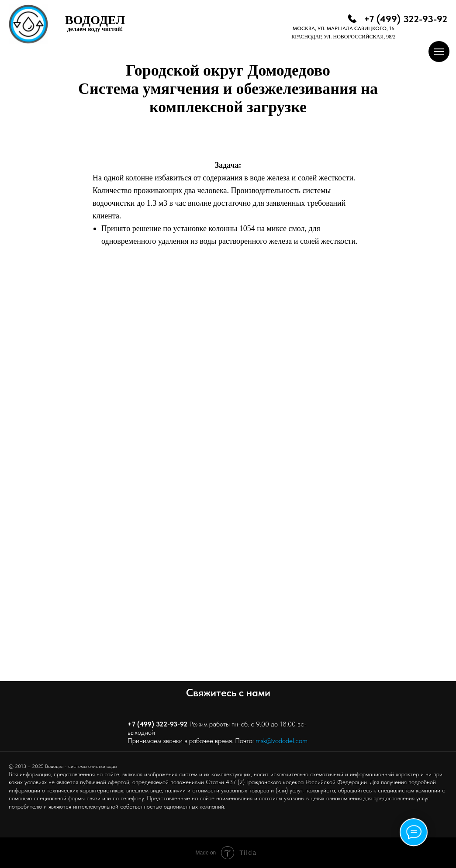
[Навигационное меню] (439, 52)
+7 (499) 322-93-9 (155, 724)
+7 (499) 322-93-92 (406, 19)
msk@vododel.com (282, 741)
